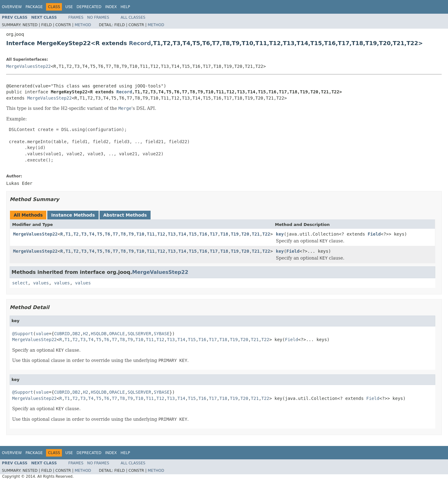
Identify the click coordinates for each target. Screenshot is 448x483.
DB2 (76, 334)
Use (69, 7)
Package (34, 7)
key (280, 234)
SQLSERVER (139, 334)
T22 (266, 234)
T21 (256, 234)
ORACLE (117, 334)
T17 (214, 234)
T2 (76, 234)
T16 (203, 234)
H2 (86, 334)
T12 (161, 234)
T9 (131, 234)
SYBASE (162, 334)
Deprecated (89, 7)
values (41, 283)
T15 (193, 234)
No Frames (98, 17)
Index (111, 7)
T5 (100, 234)
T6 (107, 234)
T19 (235, 234)
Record (140, 43)
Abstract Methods (125, 215)
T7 (115, 234)
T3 (84, 234)
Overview (12, 7)
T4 (92, 234)
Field (374, 234)
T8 (123, 234)
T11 (151, 234)
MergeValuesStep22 (28, 66)
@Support (23, 334)
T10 (140, 234)
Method (83, 25)
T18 (224, 234)
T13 (172, 234)
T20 (245, 234)
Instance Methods (73, 215)
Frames (76, 17)
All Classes (133, 17)
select (20, 283)
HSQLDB (99, 334)
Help (125, 7)
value (42, 334)
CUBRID (62, 334)
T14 (182, 234)
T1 (68, 234)
